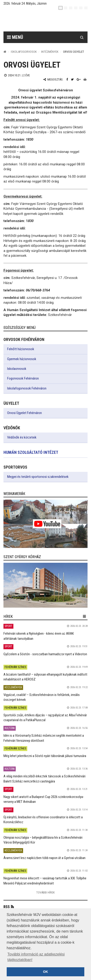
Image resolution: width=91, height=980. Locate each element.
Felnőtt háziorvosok (21, 349)
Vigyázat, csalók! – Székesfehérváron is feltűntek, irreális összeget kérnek (42, 697)
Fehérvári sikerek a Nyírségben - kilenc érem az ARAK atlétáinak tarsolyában (39, 636)
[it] (81, 8)
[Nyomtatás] (85, 79)
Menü (15, 37)
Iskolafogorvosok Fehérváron (27, 388)
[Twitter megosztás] (72, 79)
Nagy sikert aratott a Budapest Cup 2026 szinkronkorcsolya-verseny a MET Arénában (44, 799)
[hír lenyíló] (84, 616)
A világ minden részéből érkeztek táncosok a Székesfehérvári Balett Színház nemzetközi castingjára (44, 779)
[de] (76, 8)
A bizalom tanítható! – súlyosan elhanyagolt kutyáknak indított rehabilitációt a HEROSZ (45, 677)
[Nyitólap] (5, 52)
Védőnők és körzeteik (22, 437)
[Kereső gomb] (82, 37)
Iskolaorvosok (17, 369)
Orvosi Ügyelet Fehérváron (24, 413)
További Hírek (45, 892)
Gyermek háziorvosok (22, 359)
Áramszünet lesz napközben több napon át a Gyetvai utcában (44, 858)
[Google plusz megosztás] (79, 79)
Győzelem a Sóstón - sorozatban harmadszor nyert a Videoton (45, 654)
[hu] (61, 8)
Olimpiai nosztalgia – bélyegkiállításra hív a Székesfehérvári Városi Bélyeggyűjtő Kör (43, 840)
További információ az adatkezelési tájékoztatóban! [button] (36, 957)
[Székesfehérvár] (49, 21)
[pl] (71, 8)
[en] (66, 8)
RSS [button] (7, 907)
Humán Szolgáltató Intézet (31, 452)
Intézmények (50, 52)
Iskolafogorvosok (24, 52)
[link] (45, 524)
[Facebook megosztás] (67, 79)
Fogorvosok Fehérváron (23, 378)
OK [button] (45, 972)
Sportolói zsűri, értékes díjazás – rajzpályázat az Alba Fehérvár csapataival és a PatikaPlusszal (45, 718)
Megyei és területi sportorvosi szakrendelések (38, 477)
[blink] (86, 8)
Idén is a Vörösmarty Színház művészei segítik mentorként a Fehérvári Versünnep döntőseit (44, 738)
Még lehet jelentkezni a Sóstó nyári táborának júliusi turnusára (45, 756)
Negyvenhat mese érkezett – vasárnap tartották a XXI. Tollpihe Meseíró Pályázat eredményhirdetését (45, 881)
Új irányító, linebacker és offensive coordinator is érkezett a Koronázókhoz (43, 820)
